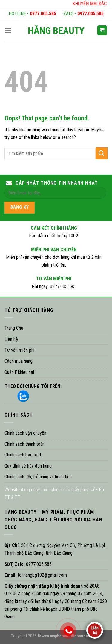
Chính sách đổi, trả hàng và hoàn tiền (38, 477)
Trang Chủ (14, 328)
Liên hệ (11, 339)
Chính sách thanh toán (24, 444)
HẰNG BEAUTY (56, 31)
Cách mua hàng (19, 361)
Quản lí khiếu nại (19, 372)
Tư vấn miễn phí (19, 350)
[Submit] (102, 153)
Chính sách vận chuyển (25, 433)
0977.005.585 (43, 14)
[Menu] (8, 30)
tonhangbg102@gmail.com (42, 575)
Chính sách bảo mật (23, 455)
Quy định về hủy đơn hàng (28, 466)
